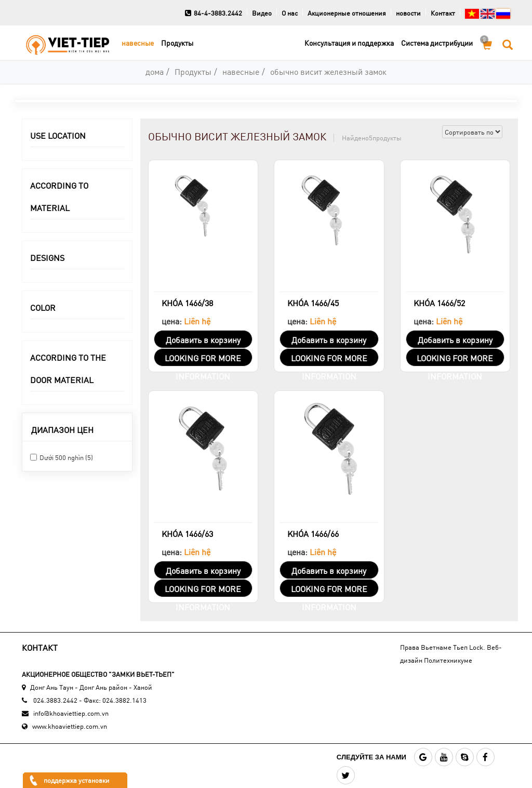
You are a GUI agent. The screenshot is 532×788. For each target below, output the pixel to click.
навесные (138, 43)
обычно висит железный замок (328, 71)
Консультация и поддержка (349, 43)
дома (155, 71)
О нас (290, 13)
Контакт (443, 13)
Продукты (177, 43)
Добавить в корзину (203, 340)
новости (408, 13)
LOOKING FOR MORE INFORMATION (203, 359)
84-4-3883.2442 (214, 13)
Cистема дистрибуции (437, 43)
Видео (262, 13)
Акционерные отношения (347, 13)
